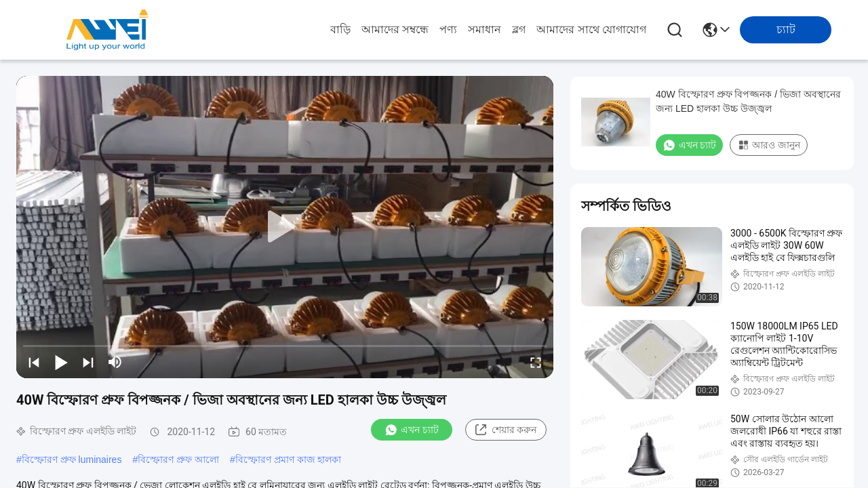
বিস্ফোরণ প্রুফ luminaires (72, 460)
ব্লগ (519, 29)
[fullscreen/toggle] (536, 362)
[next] (88, 362)
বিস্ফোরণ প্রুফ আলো (178, 460)
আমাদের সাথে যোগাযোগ (591, 29)
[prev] (34, 362)
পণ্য (448, 29)
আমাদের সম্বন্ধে (395, 29)
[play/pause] (61, 362)
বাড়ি (340, 29)
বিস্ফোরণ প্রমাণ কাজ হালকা (289, 460)
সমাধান (485, 29)
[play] (285, 227)
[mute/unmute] (115, 362)
